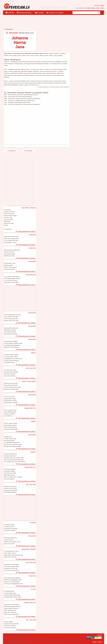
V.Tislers (99, 635)
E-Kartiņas (39, 13)
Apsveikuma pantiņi (25, 13)
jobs (44, 640)
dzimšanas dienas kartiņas (76, 640)
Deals (60, 640)
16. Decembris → (29, 151)
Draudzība (33, 522)
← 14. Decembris (11, 151)
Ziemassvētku (9, 640)
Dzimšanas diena (31, 275)
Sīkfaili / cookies (97, 642)
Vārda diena (32, 235)
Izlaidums (33, 452)
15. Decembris (9, 29)
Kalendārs (10, 13)
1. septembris (32, 248)
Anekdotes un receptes (55, 13)
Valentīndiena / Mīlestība (29, 208)
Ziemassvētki (32, 261)
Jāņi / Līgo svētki (31, 368)
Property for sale (33, 640)
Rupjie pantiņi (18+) (30, 408)
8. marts (33, 589)
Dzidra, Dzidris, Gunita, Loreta (95, 8)
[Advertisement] (37, 125)
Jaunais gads (32, 435)
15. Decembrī (12, 33)
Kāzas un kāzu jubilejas (29, 381)
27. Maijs (101, 5)
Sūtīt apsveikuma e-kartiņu (27, 231)
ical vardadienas (20, 640)
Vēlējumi (33, 353)
